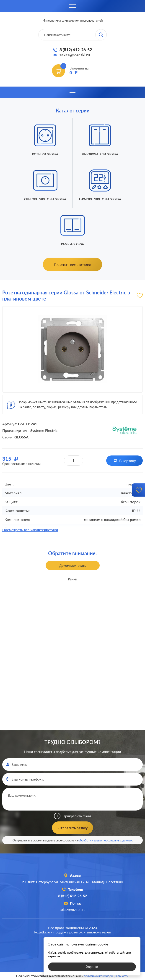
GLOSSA (21, 437)
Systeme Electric (44, 430)
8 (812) (73, 896)
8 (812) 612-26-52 (76, 50)
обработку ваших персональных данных (105, 840)
